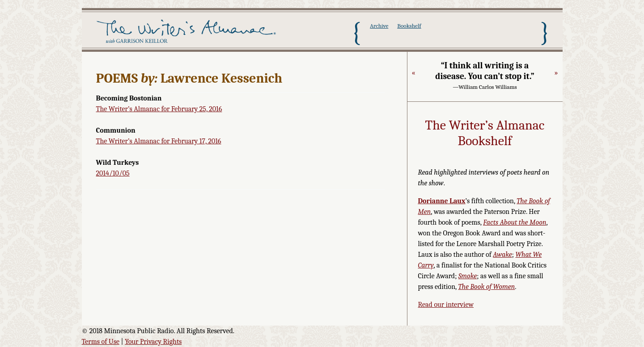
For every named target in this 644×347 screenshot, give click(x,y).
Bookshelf (409, 26)
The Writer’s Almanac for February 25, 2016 (159, 109)
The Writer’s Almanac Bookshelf (485, 133)
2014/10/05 (113, 173)
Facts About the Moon (515, 222)
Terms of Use (101, 342)
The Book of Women (486, 287)
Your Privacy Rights (153, 342)
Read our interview (446, 305)
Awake (502, 255)
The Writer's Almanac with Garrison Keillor (188, 33)
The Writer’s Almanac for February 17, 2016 (159, 141)
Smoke (468, 276)
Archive (379, 26)
